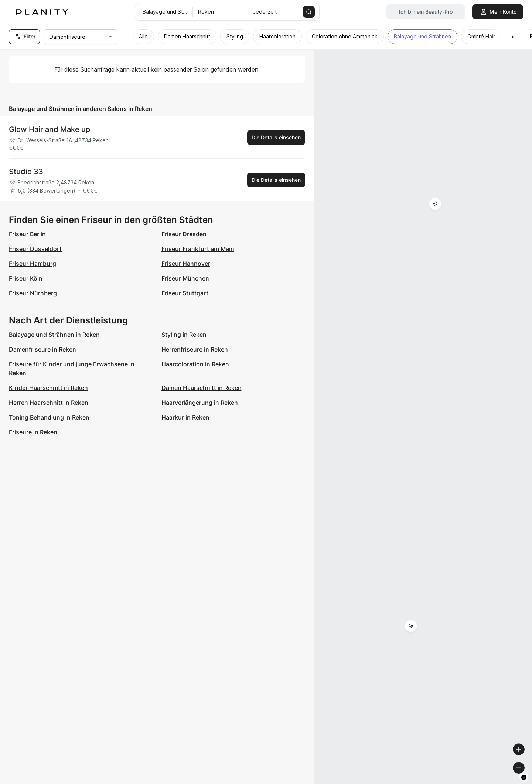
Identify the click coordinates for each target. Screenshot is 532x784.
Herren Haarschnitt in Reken (49, 403)
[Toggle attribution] (524, 777)
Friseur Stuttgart (185, 293)
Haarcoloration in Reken (195, 364)
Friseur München (185, 278)
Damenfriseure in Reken (42, 349)
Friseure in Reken (33, 432)
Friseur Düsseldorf (35, 249)
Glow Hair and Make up (50, 129)
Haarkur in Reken (185, 417)
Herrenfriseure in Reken (195, 349)
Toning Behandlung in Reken (49, 417)
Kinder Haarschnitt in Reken (48, 388)
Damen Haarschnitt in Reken (202, 388)
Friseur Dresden (184, 234)
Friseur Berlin (27, 234)
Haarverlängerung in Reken (200, 403)
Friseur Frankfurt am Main (198, 249)
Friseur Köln (26, 278)
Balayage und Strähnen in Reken (54, 335)
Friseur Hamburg (33, 264)
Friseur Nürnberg (33, 293)
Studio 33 (26, 172)
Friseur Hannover (186, 264)
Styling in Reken (184, 335)
